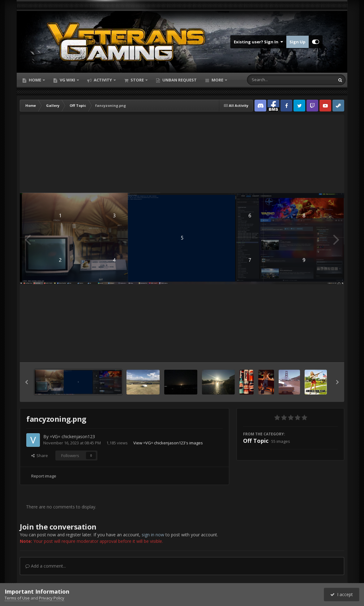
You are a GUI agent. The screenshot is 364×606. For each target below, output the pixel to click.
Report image (44, 476)
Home (35, 80)
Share (40, 456)
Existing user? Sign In (258, 42)
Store (137, 80)
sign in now (153, 535)
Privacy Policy (52, 598)
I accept (342, 594)
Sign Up (298, 42)
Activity (103, 80)
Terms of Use (17, 598)
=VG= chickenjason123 (72, 436)
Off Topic (256, 441)
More (217, 80)
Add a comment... (46, 566)
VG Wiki (67, 80)
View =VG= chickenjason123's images (168, 443)
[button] (27, 382)
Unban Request (179, 80)
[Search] (275, 80)
